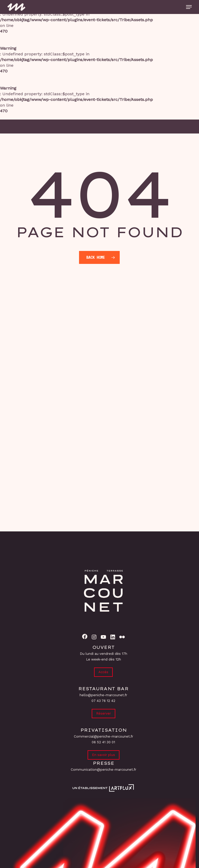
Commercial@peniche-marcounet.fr (104, 736)
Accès (103, 672)
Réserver (104, 713)
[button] (189, 7)
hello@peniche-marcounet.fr (103, 695)
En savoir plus (104, 755)
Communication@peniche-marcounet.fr (104, 770)
